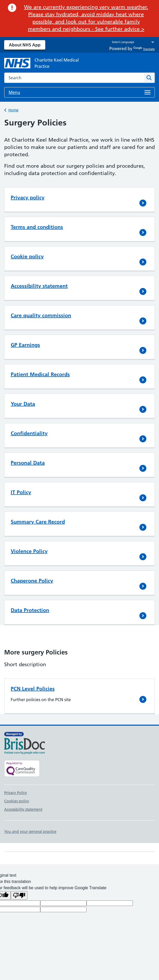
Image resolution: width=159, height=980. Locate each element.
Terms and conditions (37, 227)
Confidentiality (29, 433)
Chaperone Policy (32, 581)
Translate (144, 49)
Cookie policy (27, 256)
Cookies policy (17, 801)
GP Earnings (25, 345)
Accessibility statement (39, 286)
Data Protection (30, 610)
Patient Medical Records (40, 374)
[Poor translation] (19, 895)
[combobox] (74, 78)
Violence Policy (29, 551)
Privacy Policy (16, 793)
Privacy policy (28, 197)
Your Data (23, 404)
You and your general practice (30, 832)
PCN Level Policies (33, 689)
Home (13, 110)
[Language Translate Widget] (132, 42)
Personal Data (28, 463)
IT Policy (21, 492)
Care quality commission (41, 315)
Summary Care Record (38, 522)
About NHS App (25, 45)
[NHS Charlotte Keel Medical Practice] (46, 63)
